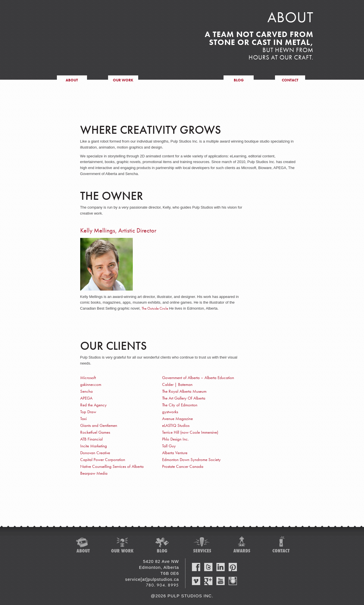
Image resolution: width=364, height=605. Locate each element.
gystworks (170, 412)
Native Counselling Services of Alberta (112, 466)
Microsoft (88, 378)
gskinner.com (91, 384)
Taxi (83, 419)
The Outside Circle (155, 308)
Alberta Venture (175, 453)
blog (239, 80)
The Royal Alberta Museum (184, 391)
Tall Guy (169, 446)
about (72, 80)
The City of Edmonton (180, 405)
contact (290, 80)
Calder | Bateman (177, 384)
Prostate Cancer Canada (183, 466)
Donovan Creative (95, 453)
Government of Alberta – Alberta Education (198, 378)
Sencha (86, 391)
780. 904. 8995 (162, 585)
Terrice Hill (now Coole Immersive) (190, 432)
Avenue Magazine (177, 419)
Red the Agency (93, 405)
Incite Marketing (94, 446)
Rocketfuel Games (95, 432)
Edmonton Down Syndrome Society (191, 460)
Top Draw (88, 412)
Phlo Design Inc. (175, 439)
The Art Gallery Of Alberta (184, 398)
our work (123, 80)
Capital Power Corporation (103, 460)
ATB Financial (91, 439)
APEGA (86, 398)
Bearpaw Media (94, 473)
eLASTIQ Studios (176, 425)
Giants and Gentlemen (99, 425)
